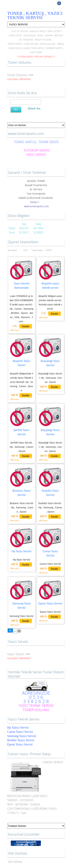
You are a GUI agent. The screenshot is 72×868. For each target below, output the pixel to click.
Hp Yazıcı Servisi (22, 551)
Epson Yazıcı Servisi (50, 603)
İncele (26, 326)
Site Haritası (15, 862)
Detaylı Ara (34, 108)
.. (36, 206)
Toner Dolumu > (19, 75)
